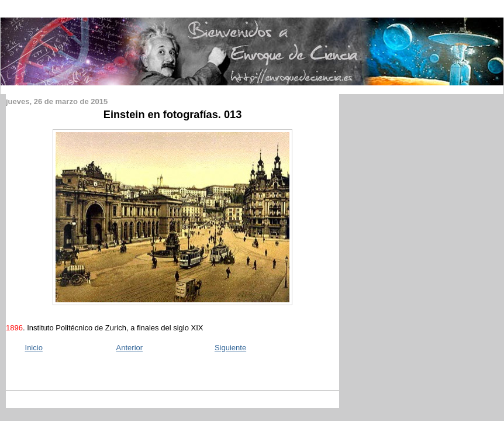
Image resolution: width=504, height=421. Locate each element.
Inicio (34, 348)
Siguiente (230, 348)
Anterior (130, 348)
